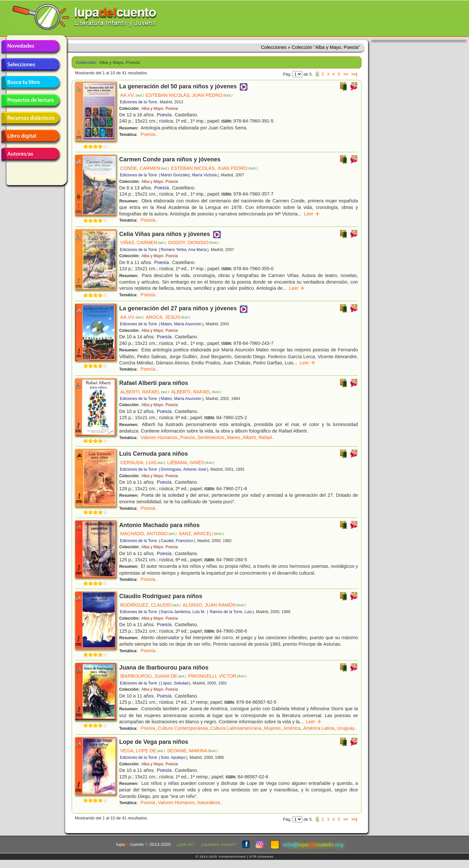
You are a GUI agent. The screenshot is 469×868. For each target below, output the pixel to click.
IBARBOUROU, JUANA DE (153, 676)
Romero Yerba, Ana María (184, 250)
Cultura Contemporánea (183, 728)
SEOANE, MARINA (192, 751)
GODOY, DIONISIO (193, 243)
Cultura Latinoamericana (236, 728)
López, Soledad (175, 683)
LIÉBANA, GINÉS (191, 463)
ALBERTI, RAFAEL (145, 392)
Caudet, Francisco (177, 541)
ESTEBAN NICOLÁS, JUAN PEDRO (189, 95)
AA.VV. (132, 95)
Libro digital (30, 136)
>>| (354, 74)
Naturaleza (209, 802)
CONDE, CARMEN (145, 168)
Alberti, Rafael (257, 437)
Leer (312, 214)
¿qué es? (186, 844)
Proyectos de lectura (30, 100)
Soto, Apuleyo (173, 758)
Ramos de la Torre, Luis (231, 612)
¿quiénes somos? (218, 844)
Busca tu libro (30, 82)
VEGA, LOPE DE (143, 751)
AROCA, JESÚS (168, 317)
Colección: (85, 62)
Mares (234, 437)
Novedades (30, 47)
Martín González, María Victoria (189, 175)
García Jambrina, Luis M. (183, 612)
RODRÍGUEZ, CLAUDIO (150, 605)
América (292, 728)
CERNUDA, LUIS (143, 463)
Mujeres (272, 728)
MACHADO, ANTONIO (148, 534)
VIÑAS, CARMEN (143, 243)
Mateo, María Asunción (181, 324)
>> (346, 74)
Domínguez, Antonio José (184, 469)
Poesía (164, 115)
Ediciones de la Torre (138, 102)
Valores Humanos (159, 437)
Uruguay (346, 728)
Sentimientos (211, 437)
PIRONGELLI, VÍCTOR (217, 676)
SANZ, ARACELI (201, 534)
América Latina (319, 728)
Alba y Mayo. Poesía (160, 109)
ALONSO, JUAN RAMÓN (214, 605)
